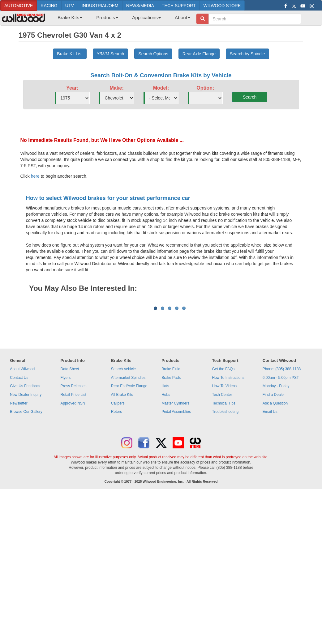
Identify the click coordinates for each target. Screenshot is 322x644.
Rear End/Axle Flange (129, 463)
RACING (49, 6)
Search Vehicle (123, 446)
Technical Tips (224, 480)
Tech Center (222, 471)
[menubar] (122, 19)
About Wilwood (22, 446)
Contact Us (19, 454)
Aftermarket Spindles (128, 454)
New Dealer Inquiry (26, 471)
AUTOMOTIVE (19, 6)
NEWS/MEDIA (140, 6)
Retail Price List (73, 471)
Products (107, 17)
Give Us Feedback (25, 463)
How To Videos (225, 463)
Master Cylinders (175, 480)
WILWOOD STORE (222, 6)
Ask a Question (275, 480)
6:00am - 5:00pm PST (281, 454)
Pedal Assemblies (176, 488)
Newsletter (19, 480)
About (182, 17)
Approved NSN (73, 480)
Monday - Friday (276, 463)
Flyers (65, 454)
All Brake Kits (122, 471)
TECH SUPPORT (179, 6)
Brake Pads (171, 454)
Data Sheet (70, 446)
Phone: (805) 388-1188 (282, 446)
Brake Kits (70, 17)
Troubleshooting (225, 488)
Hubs (166, 471)
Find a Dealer (274, 471)
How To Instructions (228, 454)
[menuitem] (68, 19)
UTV (70, 6)
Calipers (118, 480)
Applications (146, 17)
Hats (165, 463)
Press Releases (73, 463)
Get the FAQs (223, 446)
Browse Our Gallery (26, 488)
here (35, 176)
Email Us (270, 488)
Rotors (116, 488)
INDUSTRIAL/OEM (100, 6)
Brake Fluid (171, 446)
